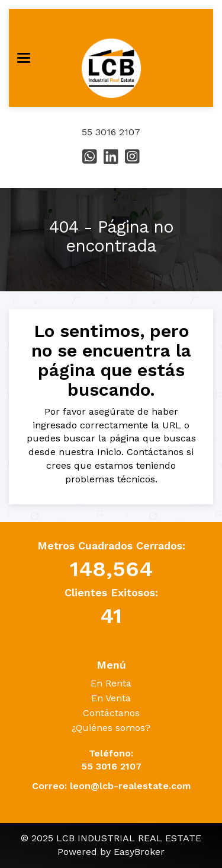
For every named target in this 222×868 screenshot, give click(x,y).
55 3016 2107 (111, 132)
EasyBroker (139, 852)
